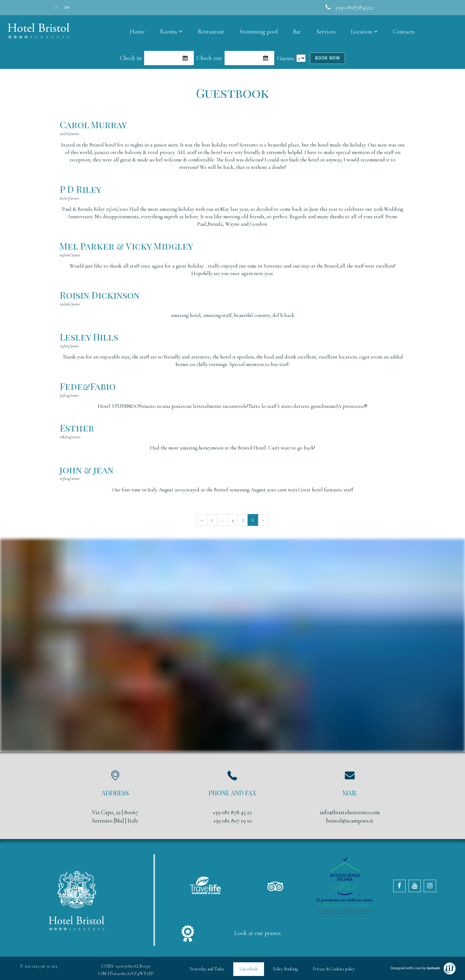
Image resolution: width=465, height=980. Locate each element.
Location (364, 32)
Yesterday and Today (207, 969)
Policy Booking (285, 969)
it (56, 8)
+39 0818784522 (354, 7)
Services (326, 32)
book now (327, 58)
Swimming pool (259, 32)
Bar (297, 32)
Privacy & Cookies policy (334, 969)
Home (137, 32)
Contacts (404, 32)
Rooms (171, 32)
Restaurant (211, 32)
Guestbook (249, 969)
